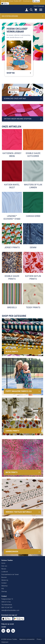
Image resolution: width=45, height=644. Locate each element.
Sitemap (4, 591)
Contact (4, 583)
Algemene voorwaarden (27, 639)
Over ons (4, 566)
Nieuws (4, 569)
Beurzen (4, 577)
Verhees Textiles (8, 9)
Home (3, 563)
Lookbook (5, 572)
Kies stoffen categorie (22, 16)
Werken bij (5, 580)
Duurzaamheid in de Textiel (10, 574)
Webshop (4, 586)
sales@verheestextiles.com (10, 610)
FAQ (3, 589)
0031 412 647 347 (7, 607)
